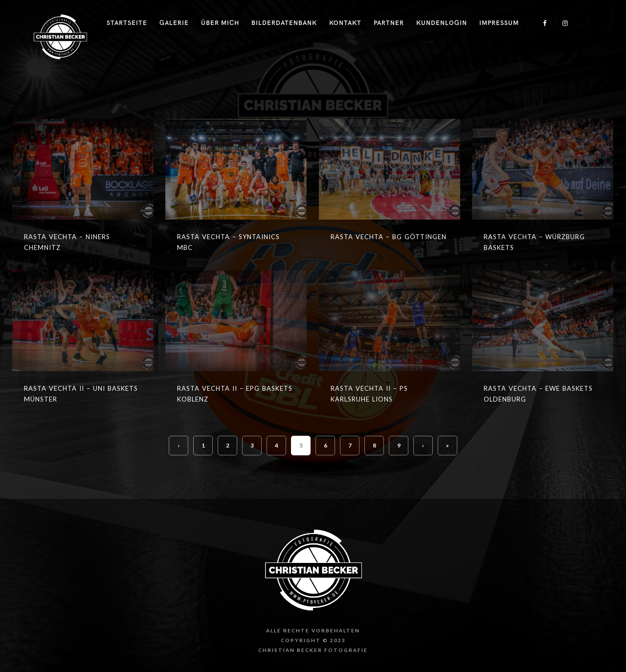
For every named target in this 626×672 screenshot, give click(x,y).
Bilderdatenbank (284, 23)
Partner (389, 23)
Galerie (174, 23)
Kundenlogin (442, 23)
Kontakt (345, 23)
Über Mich (220, 23)
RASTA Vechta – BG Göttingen (389, 237)
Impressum (499, 23)
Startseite (127, 23)
